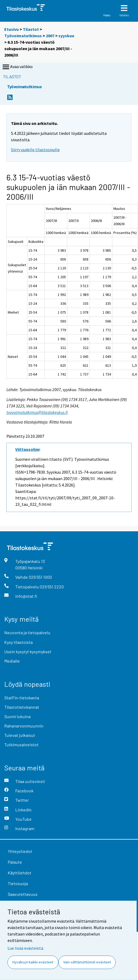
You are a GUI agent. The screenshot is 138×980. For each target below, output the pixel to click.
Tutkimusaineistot (21, 745)
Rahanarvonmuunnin (24, 726)
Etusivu (12, 29)
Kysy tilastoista (18, 642)
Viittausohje (27, 449)
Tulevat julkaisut (20, 735)
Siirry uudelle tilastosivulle (35, 150)
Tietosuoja (18, 883)
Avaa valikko (17, 67)
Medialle (12, 661)
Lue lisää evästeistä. (26, 948)
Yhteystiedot (20, 851)
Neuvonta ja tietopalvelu (27, 632)
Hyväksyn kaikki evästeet (33, 962)
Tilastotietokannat (22, 707)
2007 (50, 36)
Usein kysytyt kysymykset (28, 652)
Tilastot (31, 29)
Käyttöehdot (20, 873)
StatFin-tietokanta (22, 698)
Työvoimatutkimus (23, 36)
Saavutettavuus (23, 894)
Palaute (15, 862)
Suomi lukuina (17, 716)
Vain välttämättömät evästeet (87, 962)
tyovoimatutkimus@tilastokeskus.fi (37, 412)
